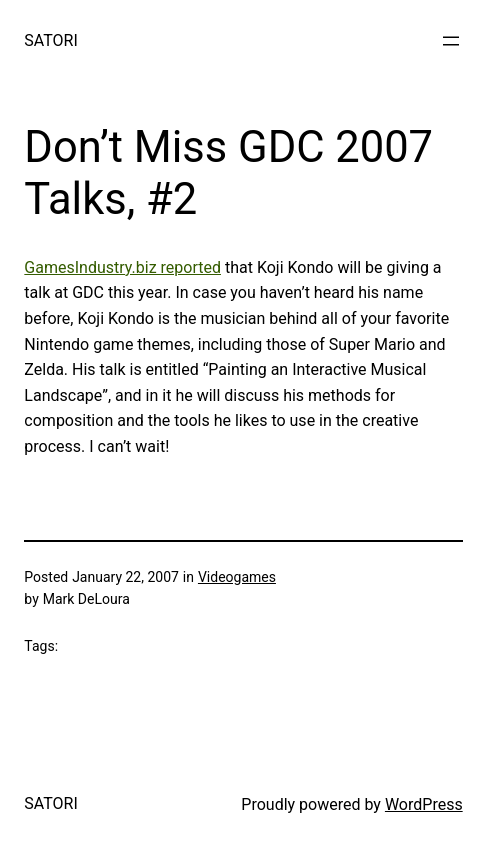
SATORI (50, 40)
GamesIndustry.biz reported (122, 267)
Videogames (237, 577)
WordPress (424, 804)
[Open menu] (451, 41)
